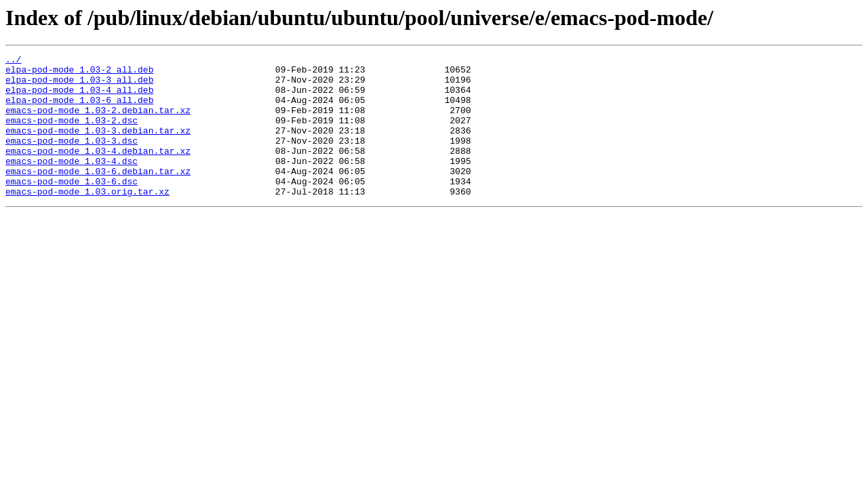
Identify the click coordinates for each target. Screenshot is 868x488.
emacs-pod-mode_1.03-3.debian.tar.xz (98, 146)
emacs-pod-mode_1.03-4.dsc (72, 183)
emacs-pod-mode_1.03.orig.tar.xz (87, 220)
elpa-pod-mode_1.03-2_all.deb (79, 73)
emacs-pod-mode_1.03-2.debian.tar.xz (98, 122)
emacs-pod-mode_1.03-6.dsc (72, 207)
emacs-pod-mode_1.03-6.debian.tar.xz (98, 195)
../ (13, 61)
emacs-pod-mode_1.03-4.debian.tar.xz (98, 171)
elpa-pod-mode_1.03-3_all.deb (79, 85)
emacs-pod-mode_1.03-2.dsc (72, 134)
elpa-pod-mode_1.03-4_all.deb (79, 98)
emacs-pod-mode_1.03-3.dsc (72, 159)
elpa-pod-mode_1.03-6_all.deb (79, 110)
